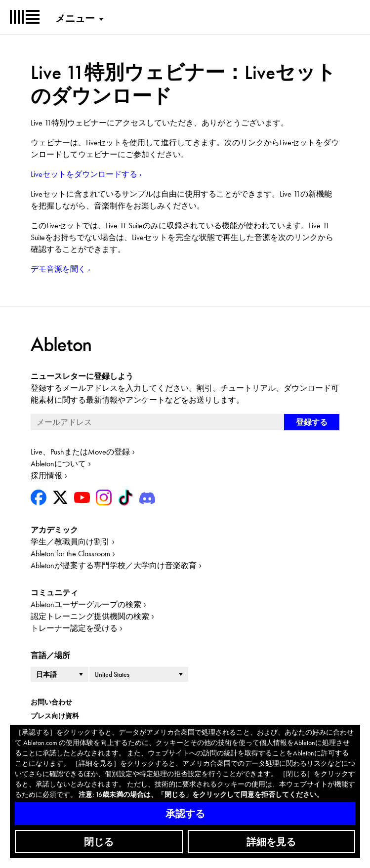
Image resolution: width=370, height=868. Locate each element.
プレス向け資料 (55, 716)
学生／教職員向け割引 (70, 542)
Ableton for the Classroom (70, 554)
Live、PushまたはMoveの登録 (80, 452)
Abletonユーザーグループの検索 (86, 604)
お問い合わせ (51, 702)
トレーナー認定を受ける (74, 628)
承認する (185, 814)
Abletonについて (58, 464)
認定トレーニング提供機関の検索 (90, 616)
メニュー (75, 18)
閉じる (99, 842)
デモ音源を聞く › (61, 269)
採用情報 (46, 475)
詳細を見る (271, 842)
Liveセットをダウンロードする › (86, 174)
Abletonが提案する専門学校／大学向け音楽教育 (114, 565)
